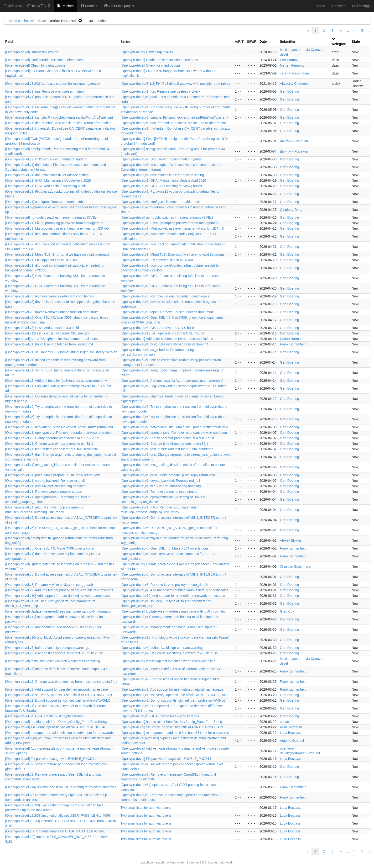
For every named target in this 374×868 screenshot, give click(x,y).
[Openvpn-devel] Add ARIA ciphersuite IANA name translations (52, 339)
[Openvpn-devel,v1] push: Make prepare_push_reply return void (52, 475)
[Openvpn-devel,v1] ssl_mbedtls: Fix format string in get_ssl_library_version (61, 352)
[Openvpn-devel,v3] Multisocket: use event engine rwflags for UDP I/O (57, 228)
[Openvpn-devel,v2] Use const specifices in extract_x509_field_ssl (54, 653)
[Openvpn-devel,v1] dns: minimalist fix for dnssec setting (47, 175)
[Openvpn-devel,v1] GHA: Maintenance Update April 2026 (48, 180)
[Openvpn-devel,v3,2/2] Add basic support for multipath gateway (53, 84)
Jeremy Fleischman (294, 73)
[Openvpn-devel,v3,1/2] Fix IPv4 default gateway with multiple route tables (175, 84)
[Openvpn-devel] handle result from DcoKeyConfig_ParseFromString (56, 722)
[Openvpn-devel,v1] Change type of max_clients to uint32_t (49, 444)
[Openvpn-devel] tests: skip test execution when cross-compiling (53, 661)
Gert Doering (289, 91)
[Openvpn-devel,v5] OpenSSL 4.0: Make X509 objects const (50, 548)
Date (263, 42)
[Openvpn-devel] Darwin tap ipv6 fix (32, 52)
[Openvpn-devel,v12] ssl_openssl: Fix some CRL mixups (47, 333)
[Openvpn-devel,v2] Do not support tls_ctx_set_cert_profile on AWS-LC (58, 700)
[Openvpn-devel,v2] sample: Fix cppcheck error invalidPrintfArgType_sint (59, 117)
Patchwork (14, 6)
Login (321, 6)
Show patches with (23, 21)
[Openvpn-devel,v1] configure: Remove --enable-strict (45, 202)
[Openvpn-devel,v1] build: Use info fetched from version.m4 (49, 344)
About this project (119, 6)
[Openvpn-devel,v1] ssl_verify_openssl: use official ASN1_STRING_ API (59, 695)
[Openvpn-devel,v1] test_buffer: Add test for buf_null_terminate (52, 449)
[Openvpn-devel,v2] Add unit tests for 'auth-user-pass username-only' (56, 381)
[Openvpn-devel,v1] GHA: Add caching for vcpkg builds (46, 186)
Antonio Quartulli (292, 741)
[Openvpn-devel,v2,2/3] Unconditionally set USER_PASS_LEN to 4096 (58, 815)
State (356, 42)
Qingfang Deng (291, 210)
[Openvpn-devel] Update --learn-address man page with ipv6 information (59, 611)
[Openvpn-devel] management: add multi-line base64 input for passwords (59, 733)
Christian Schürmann (295, 566)
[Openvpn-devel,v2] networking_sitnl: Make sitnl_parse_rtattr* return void (59, 427)
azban (284, 722)
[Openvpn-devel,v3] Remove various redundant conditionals (49, 296)
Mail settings (361, 6)
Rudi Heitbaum (291, 727)
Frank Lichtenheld (293, 344)
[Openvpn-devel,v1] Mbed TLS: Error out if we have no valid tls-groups (57, 254)
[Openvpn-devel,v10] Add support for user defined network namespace (57, 596)
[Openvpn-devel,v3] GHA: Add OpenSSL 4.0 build (42, 328)
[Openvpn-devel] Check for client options (35, 65)
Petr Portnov (289, 60)
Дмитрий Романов (294, 141)
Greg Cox (287, 611)
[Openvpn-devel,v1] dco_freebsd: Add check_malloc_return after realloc (58, 123)
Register (338, 6)
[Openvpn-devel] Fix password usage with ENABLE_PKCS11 (51, 759)
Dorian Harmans (292, 339)
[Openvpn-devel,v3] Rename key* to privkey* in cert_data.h (49, 585)
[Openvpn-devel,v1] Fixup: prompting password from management (54, 223)
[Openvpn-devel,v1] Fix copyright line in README (42, 260)
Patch (10, 42)
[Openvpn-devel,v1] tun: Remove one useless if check (45, 91)
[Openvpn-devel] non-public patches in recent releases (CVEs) (52, 217)
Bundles (89, 6)
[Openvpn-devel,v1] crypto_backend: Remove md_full (45, 481)
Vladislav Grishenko (295, 84)
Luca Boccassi (291, 733)
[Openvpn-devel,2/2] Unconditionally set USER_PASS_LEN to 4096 (55, 831)
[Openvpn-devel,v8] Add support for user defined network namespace (57, 689)
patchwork (148, 862)
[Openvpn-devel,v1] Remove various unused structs (44, 492)
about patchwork (221, 862)
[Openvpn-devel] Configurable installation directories (44, 60)
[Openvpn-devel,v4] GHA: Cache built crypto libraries (44, 716)
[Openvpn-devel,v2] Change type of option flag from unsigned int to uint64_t (61, 682)
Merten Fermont (292, 65)
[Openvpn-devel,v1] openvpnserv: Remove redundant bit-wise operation (58, 433)
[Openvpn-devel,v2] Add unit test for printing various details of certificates (59, 590)
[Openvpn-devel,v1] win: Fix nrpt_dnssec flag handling (45, 486)
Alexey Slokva (290, 540)
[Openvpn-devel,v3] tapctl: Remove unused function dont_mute (52, 312)
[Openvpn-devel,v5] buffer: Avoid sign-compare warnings (47, 648)
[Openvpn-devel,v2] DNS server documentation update (46, 159)
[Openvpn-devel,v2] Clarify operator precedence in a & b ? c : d (52, 438)
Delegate (339, 44)
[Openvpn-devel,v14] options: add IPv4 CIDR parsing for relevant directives (61, 787)
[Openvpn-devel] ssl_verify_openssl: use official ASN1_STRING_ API (56, 727)
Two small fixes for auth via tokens (146, 808)
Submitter (288, 42)
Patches (65, 6)
